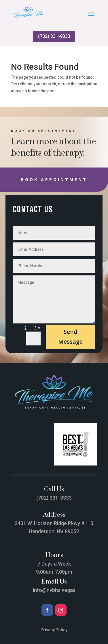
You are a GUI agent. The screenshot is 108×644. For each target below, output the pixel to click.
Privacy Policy (54, 630)
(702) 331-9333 (54, 36)
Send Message (70, 337)
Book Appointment (54, 180)
